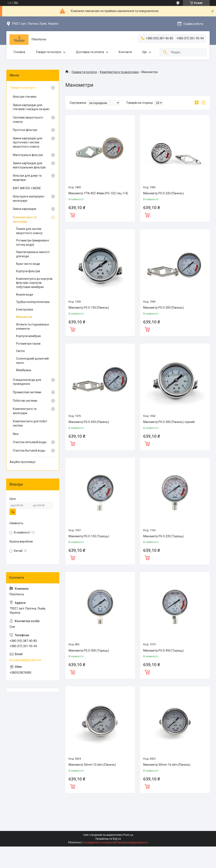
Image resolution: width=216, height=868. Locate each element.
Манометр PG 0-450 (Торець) (163, 651)
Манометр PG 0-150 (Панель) (89, 308)
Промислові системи (27, 392)
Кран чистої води (28, 264)
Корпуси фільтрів (28, 271)
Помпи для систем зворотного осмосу (29, 231)
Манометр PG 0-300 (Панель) (163, 308)
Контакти (125, 52)
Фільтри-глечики (25, 97)
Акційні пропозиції (23, 462)
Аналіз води (24, 295)
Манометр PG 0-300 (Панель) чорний (169, 422)
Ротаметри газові (28, 344)
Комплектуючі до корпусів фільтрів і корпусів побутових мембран (34, 283)
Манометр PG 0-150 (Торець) (89, 536)
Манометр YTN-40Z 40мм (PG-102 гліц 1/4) (98, 193)
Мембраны (24, 370)
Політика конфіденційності (132, 843)
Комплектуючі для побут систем (30, 423)
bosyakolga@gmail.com (25, 660)
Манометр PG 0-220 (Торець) (163, 536)
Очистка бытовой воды (29, 451)
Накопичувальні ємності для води (33, 254)
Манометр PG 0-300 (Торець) (89, 651)
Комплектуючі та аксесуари (119, 72)
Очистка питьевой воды (30, 442)
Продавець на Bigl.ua (108, 839)
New (16, 434)
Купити (73, 215)
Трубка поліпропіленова (33, 302)
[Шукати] (165, 52)
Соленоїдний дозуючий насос (32, 361)
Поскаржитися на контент (98, 843)
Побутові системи (25, 401)
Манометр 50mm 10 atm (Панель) (92, 765)
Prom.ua (128, 835)
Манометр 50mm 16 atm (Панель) (167, 765)
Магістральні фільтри (28, 155)
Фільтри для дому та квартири (27, 178)
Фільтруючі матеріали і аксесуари (29, 199)
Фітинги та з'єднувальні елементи (32, 327)
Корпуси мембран (28, 336)
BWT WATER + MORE (27, 188)
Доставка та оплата (90, 52)
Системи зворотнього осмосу (28, 120)
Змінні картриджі (25, 209)
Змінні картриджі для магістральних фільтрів (29, 165)
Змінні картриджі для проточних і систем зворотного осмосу (28, 142)
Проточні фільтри (25, 130)
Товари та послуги (48, 52)
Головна (19, 52)
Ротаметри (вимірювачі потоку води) (32, 243)
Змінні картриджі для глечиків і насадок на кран (31, 107)
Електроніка (24, 309)
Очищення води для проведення (27, 382)
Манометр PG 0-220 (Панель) (163, 193)
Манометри (24, 317)
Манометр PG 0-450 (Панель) (89, 422)
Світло (20, 351)
